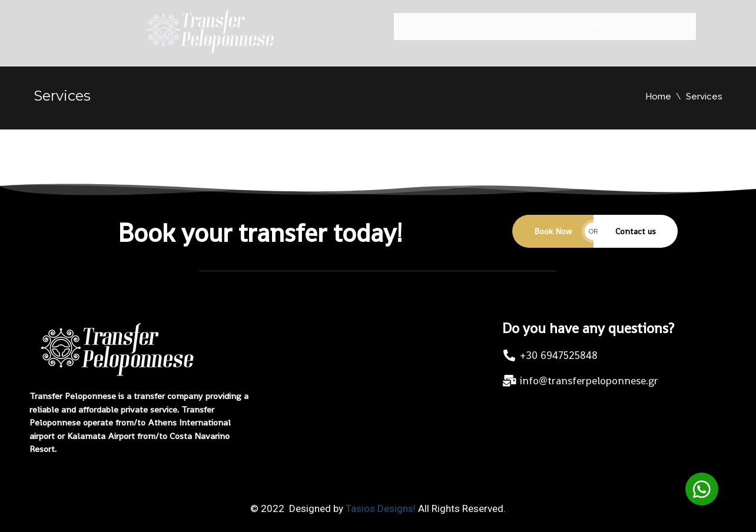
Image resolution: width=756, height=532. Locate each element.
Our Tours (586, 32)
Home (415, 32)
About (459, 32)
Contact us (660, 32)
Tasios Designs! (381, 508)
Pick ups (515, 32)
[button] (702, 489)
